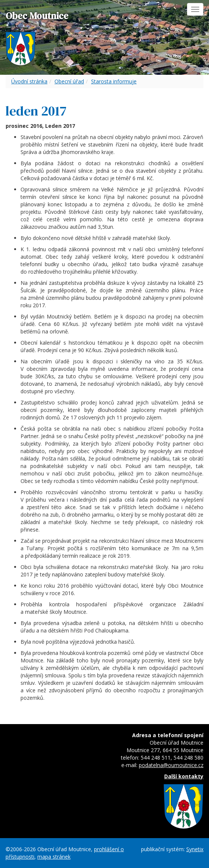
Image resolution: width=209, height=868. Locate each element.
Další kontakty (184, 776)
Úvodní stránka (29, 81)
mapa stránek (54, 857)
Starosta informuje (114, 81)
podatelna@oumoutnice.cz (171, 765)
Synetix (195, 849)
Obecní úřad (69, 81)
